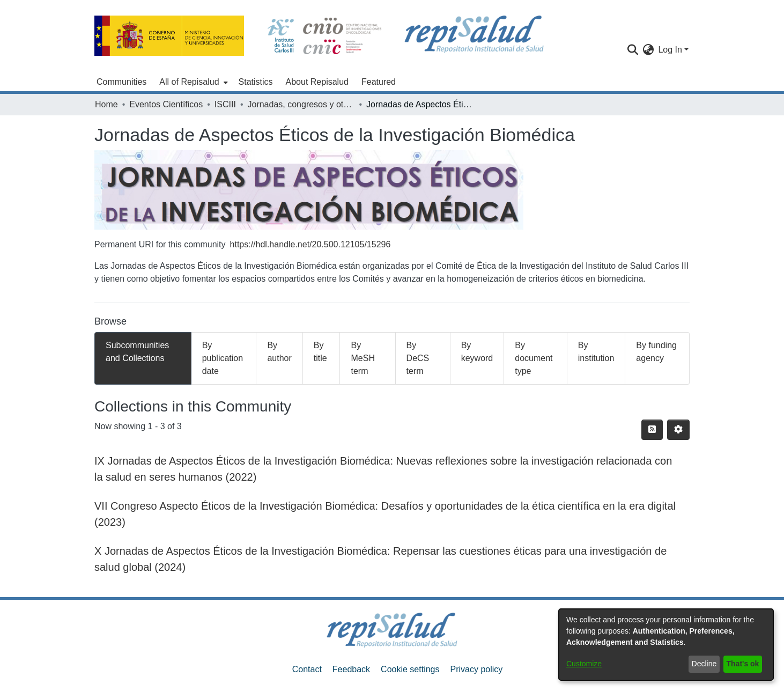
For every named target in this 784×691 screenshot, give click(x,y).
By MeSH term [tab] (363, 358)
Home (106, 104)
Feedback (351, 669)
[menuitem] (192, 82)
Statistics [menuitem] (256, 82)
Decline (704, 664)
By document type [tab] (534, 358)
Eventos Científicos (166, 104)
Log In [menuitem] (670, 50)
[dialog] (666, 645)
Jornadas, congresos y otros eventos (301, 104)
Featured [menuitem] (379, 82)
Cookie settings (410, 669)
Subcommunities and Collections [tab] (137, 352)
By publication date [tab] (223, 358)
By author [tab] (279, 352)
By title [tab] (320, 352)
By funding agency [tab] (656, 352)
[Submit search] (633, 50)
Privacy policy (476, 669)
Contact (307, 669)
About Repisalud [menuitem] (317, 82)
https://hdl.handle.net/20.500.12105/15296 (310, 244)
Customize (584, 664)
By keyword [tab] (477, 352)
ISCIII (225, 104)
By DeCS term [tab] (418, 358)
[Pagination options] (678, 430)
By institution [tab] (596, 352)
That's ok (743, 664)
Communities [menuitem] (121, 82)
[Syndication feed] (652, 430)
